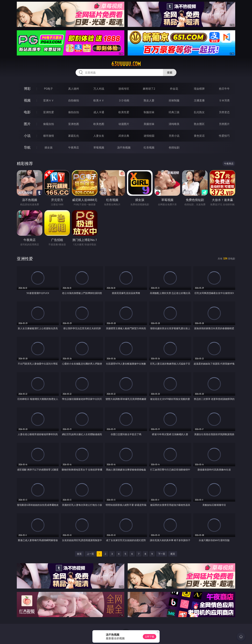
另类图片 (224, 124)
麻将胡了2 (149, 89)
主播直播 (199, 100)
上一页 (90, 554)
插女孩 (49, 147)
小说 (27, 136)
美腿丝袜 (149, 124)
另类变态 (224, 112)
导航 (27, 147)
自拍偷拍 (74, 100)
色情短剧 (174, 147)
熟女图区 (199, 124)
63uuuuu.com (126, 64)
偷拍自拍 (74, 112)
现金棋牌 (199, 89)
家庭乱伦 (74, 136)
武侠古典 (124, 136)
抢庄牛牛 (224, 89)
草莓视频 (99, 147)
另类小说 (174, 136)
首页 (79, 554)
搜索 (170, 72)
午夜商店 (74, 147)
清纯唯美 (174, 124)
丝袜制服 (174, 100)
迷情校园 (149, 136)
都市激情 (49, 136)
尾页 (173, 554)
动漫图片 (124, 124)
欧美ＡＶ (99, 100)
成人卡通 (99, 112)
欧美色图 (99, 124)
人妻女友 (99, 136)
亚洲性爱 (49, 112)
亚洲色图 (74, 124)
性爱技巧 (224, 136)
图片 (27, 124)
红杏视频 (149, 147)
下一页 (162, 554)
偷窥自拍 (49, 124)
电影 (27, 112)
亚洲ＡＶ (49, 100)
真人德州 (74, 89)
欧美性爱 (124, 112)
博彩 (27, 89)
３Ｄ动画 (124, 100)
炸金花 (174, 89)
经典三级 (174, 112)
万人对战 (99, 89)
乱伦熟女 (199, 112)
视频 (27, 100)
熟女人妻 (149, 100)
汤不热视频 (124, 147)
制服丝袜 (149, 112)
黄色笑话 (199, 136)
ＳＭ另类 (224, 100)
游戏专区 (124, 89)
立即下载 (150, 637)
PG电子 (48, 89)
